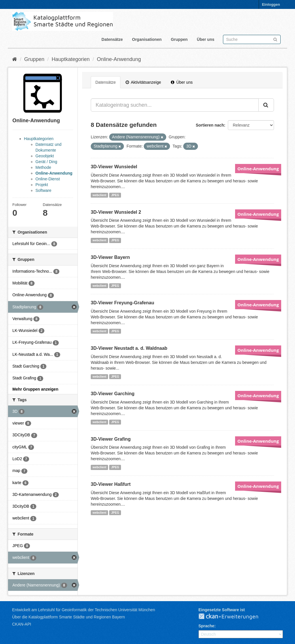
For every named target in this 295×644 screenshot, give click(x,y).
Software (43, 190)
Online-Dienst (48, 179)
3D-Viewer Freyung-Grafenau (122, 303)
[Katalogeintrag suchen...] (175, 105)
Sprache (206, 626)
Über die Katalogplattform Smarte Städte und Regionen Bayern (68, 617)
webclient (99, 195)
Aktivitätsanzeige (143, 82)
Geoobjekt (45, 156)
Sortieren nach (210, 125)
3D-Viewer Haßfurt (111, 484)
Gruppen (179, 39)
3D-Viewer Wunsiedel (114, 167)
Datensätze (112, 39)
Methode (43, 167)
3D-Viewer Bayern (110, 257)
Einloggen (271, 4)
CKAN (233, 617)
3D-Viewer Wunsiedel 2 (116, 212)
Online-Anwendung (119, 59)
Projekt (42, 185)
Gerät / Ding (46, 162)
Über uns (206, 39)
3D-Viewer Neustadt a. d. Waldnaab (129, 348)
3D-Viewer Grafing (111, 439)
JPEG (115, 195)
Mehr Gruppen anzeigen (35, 389)
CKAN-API (22, 624)
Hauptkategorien (71, 59)
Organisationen (147, 39)
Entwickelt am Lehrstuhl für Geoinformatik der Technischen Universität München (84, 610)
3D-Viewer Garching (113, 394)
